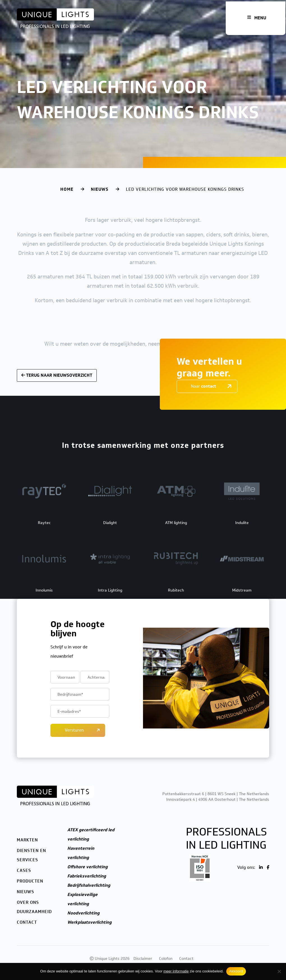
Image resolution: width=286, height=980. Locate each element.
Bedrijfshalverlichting (89, 885)
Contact (27, 922)
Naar (204, 386)
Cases (24, 870)
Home (67, 189)
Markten (27, 840)
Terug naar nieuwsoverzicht (57, 375)
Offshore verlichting (87, 867)
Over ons (28, 902)
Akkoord (236, 971)
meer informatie (176, 971)
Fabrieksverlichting (87, 876)
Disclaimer (143, 959)
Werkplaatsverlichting (89, 922)
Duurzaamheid (34, 912)
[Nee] (279, 971)
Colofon (166, 959)
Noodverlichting (83, 913)
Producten (30, 881)
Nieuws (100, 189)
